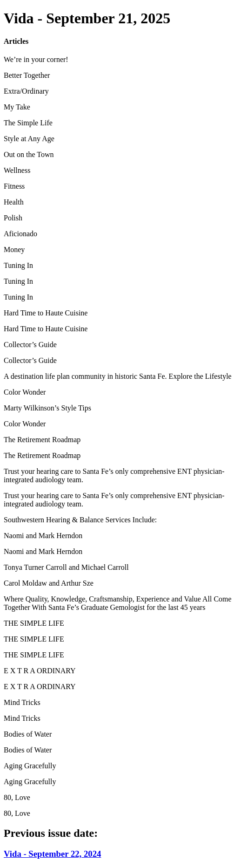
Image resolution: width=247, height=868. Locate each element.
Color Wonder (25, 392)
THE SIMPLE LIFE (34, 623)
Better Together (27, 75)
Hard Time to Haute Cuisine (46, 313)
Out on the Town (29, 154)
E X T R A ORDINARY (40, 671)
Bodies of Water (28, 734)
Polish (13, 218)
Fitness (14, 186)
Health (14, 202)
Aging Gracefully (30, 766)
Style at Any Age (29, 139)
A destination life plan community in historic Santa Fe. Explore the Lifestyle (118, 376)
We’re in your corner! (36, 59)
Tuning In (18, 265)
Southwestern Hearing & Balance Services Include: (80, 520)
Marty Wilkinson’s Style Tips (47, 408)
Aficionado (20, 234)
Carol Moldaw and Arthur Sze (49, 583)
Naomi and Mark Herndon (43, 536)
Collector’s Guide (30, 345)
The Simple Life (28, 123)
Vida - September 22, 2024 (52, 854)
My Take (17, 107)
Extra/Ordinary (26, 91)
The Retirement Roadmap (42, 440)
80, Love (17, 797)
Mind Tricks (22, 702)
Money (14, 249)
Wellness (17, 170)
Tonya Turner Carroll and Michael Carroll (66, 567)
